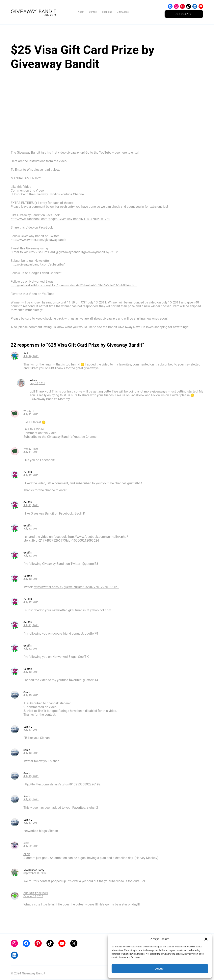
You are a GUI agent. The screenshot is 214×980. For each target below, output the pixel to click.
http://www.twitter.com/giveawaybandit (39, 240)
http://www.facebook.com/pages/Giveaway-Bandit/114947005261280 (60, 219)
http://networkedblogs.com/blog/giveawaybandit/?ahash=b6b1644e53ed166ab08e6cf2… (74, 285)
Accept (160, 969)
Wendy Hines (31, 449)
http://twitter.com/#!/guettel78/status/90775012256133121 (76, 587)
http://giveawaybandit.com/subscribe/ (38, 264)
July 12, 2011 (31, 475)
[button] (206, 939)
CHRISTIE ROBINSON (36, 893)
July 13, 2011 (31, 695)
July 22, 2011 (31, 846)
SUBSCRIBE (184, 14)
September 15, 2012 (35, 873)
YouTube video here (113, 153)
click (26, 843)
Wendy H (28, 411)
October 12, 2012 (33, 896)
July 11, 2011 (31, 414)
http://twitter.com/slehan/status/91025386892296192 (62, 784)
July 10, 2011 (31, 356)
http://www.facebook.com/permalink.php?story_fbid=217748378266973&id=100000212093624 (76, 539)
